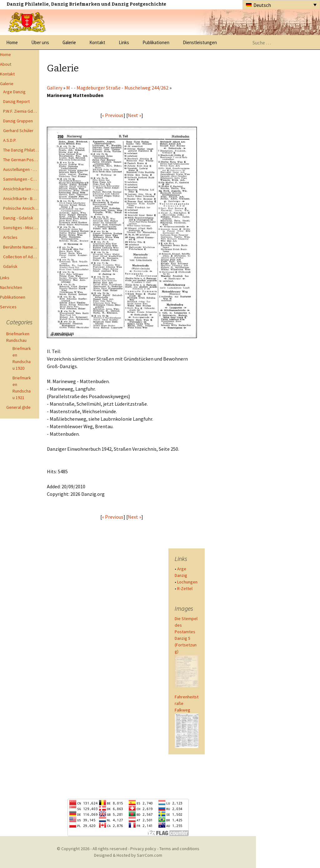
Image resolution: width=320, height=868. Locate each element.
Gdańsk (10, 266)
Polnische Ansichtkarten (21, 208)
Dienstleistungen (200, 42)
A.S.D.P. (10, 140)
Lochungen (187, 582)
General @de (18, 407)
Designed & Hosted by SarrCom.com (128, 855)
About (6, 64)
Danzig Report (16, 101)
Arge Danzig (14, 92)
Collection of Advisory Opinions (21, 257)
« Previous (113, 115)
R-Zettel (185, 588)
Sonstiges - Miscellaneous (21, 228)
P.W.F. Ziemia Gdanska (21, 111)
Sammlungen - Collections (21, 179)
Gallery (55, 88)
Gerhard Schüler (18, 131)
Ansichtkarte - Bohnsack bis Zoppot (21, 198)
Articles (10, 237)
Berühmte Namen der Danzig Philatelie (21, 247)
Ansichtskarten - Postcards (21, 189)
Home (12, 42)
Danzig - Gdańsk (18, 218)
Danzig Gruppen (18, 121)
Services (8, 307)
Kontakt (97, 42)
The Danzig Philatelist (21, 150)
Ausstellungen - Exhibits (21, 169)
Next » (135, 115)
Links (124, 42)
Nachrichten (11, 287)
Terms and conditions (179, 849)
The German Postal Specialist (21, 160)
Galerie (69, 42)
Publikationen (156, 42)
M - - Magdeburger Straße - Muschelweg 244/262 (117, 88)
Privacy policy (143, 849)
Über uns (40, 42)
